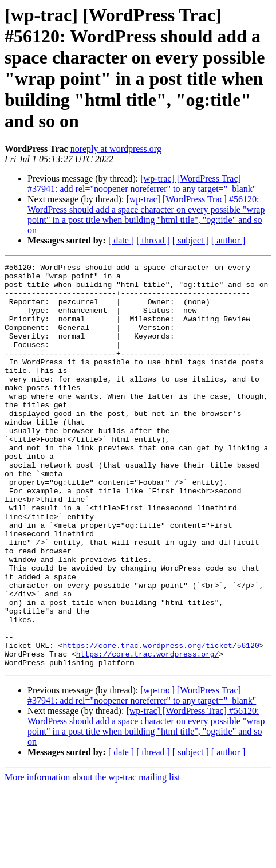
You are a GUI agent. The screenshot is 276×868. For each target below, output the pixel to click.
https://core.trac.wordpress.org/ (148, 733)
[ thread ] (153, 240)
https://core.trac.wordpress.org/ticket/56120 (161, 722)
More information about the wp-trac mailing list (92, 858)
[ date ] (121, 240)
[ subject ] (191, 240)
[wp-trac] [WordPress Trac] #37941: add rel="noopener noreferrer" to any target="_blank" (142, 184)
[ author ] (228, 240)
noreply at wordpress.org (116, 149)
